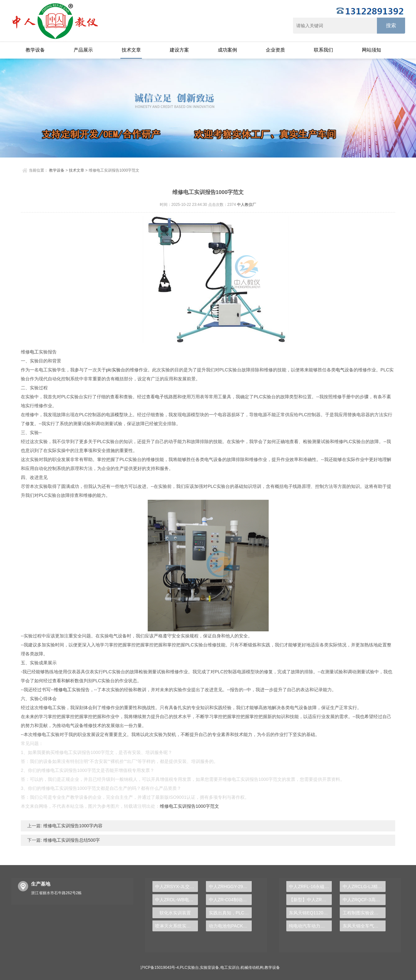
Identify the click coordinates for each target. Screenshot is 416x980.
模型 (119, 415)
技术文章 (131, 50)
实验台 (118, 370)
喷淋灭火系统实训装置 (176, 926)
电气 (340, 370)
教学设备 (35, 50)
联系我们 (323, 50)
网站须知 (371, 50)
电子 (159, 397)
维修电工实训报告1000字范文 (189, 806)
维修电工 (63, 690)
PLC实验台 (189, 968)
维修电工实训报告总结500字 (71, 840)
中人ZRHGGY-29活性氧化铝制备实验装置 (230, 887)
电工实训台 (230, 968)
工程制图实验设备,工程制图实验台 (364, 913)
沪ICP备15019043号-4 (159, 968)
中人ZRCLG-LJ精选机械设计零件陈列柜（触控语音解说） (364, 887)
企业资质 (275, 50)
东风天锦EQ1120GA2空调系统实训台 (310, 913)
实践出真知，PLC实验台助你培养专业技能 (230, 913)
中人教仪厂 (247, 205)
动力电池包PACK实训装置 (230, 926)
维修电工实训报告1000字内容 (72, 826)
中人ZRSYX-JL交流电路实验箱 (176, 887)
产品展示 (83, 50)
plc (109, 370)
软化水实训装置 (175, 913)
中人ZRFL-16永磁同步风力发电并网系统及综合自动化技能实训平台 (310, 887)
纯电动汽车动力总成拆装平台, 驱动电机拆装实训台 (310, 926)
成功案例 (227, 50)
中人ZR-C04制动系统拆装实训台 (230, 900)
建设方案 (179, 50)
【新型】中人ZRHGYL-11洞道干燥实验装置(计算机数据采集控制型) (310, 900)
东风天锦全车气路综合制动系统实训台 (364, 926)
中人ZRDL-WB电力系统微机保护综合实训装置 (176, 900)
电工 (34, 352)
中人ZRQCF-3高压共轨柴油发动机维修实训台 (364, 900)
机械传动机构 (252, 968)
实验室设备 (209, 968)
